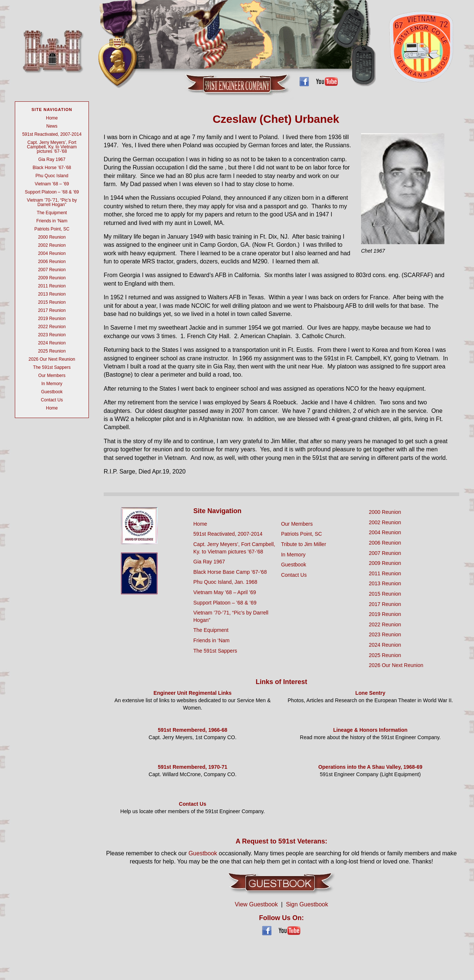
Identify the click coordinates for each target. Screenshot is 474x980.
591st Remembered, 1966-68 (193, 730)
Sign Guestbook (307, 904)
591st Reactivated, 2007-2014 (52, 134)
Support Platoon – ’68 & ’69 (52, 192)
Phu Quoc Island (52, 176)
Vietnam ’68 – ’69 (52, 184)
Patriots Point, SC (52, 229)
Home (52, 118)
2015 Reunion (52, 302)
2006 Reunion (52, 262)
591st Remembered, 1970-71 (193, 767)
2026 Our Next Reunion (52, 359)
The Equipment (52, 213)
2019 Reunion (52, 319)
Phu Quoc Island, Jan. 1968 (225, 582)
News (52, 126)
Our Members (52, 376)
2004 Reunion (52, 253)
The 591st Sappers (52, 367)
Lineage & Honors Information (370, 730)
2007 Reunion (52, 270)
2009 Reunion (52, 278)
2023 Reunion (52, 335)
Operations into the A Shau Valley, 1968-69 (370, 767)
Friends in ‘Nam (52, 221)
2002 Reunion (52, 245)
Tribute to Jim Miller (304, 544)
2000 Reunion (52, 237)
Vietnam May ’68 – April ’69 (225, 592)
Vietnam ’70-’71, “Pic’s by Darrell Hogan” (52, 202)
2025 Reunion (52, 351)
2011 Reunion (52, 286)
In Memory (52, 384)
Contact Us (52, 400)
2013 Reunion (52, 294)
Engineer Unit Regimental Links (193, 693)
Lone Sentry (370, 693)
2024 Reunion (52, 343)
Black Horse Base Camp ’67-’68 (230, 572)
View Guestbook (256, 904)
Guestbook (52, 392)
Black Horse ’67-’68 (52, 168)
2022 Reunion (52, 327)
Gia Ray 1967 (52, 159)
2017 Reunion (52, 310)
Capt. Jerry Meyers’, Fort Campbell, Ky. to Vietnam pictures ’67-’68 (52, 147)
